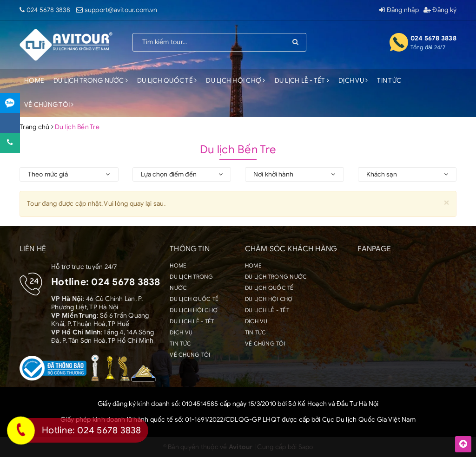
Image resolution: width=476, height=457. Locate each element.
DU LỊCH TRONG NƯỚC (91, 81)
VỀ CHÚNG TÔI (49, 105)
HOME (34, 81)
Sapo (306, 447)
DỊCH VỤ (353, 81)
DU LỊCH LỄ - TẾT (302, 81)
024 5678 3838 (48, 10)
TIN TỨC (389, 81)
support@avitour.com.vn (121, 10)
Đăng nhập (399, 10)
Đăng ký (440, 10)
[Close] (446, 202)
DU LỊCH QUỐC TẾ (167, 81)
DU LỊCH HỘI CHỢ (235, 81)
